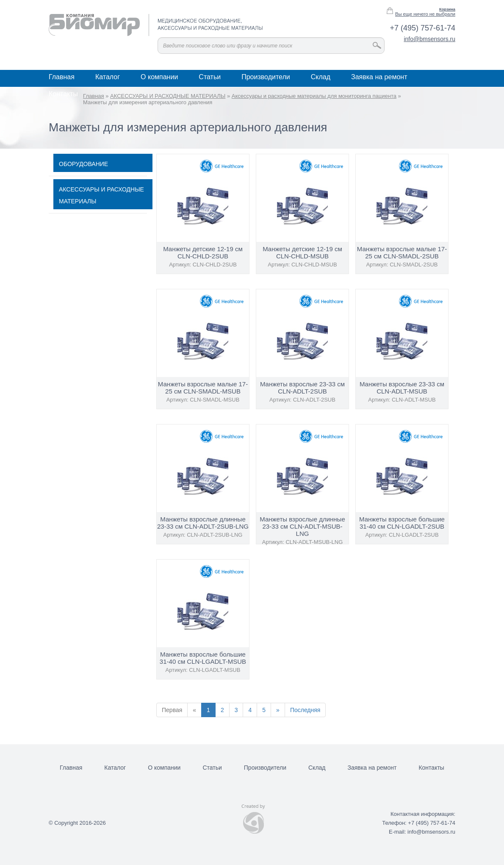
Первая (172, 710)
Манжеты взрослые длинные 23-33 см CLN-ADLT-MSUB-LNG (302, 526)
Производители (266, 77)
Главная (62, 77)
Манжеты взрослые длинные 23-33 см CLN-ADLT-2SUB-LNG (203, 523)
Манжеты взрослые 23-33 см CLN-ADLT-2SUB (302, 388)
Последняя (305, 710)
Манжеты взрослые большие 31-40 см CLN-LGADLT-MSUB (203, 658)
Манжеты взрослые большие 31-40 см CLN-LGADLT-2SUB (402, 523)
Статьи (210, 77)
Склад (321, 77)
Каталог (108, 77)
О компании (159, 77)
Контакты (63, 94)
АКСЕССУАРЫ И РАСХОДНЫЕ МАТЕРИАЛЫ (101, 195)
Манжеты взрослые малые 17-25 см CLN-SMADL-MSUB (203, 388)
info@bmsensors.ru (429, 39)
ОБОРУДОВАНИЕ (83, 164)
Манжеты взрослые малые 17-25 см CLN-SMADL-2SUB (402, 252)
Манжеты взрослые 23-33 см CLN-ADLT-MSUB (402, 388)
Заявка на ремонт (379, 77)
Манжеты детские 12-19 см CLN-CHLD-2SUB (203, 252)
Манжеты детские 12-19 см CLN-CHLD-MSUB (302, 252)
